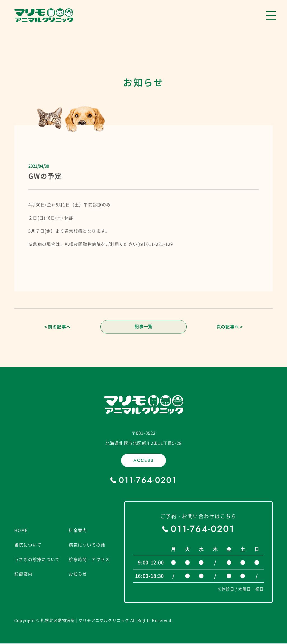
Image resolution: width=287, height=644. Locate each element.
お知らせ (78, 574)
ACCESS (143, 461)
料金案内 (78, 531)
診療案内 (23, 574)
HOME (21, 531)
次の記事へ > (230, 327)
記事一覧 (144, 327)
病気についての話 (87, 545)
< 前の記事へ (57, 327)
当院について (28, 545)
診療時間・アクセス (89, 560)
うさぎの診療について (37, 560)
